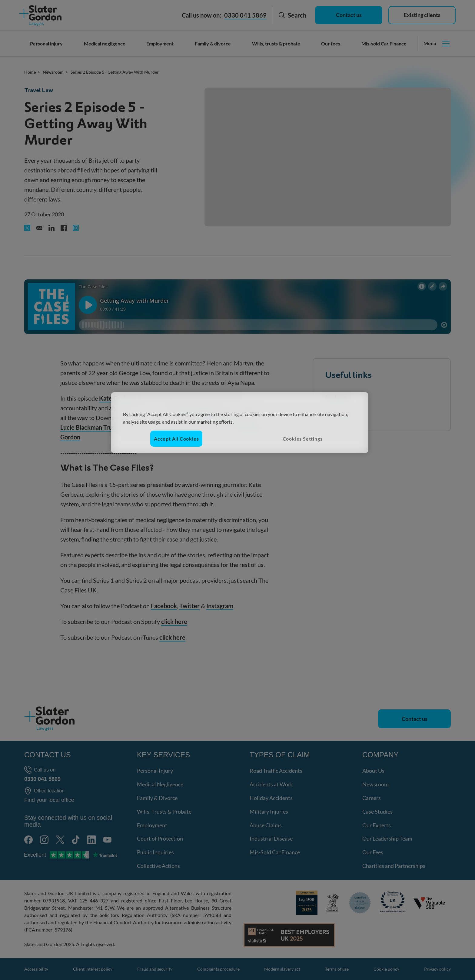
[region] (240, 423)
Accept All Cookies (176, 439)
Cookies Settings (303, 439)
